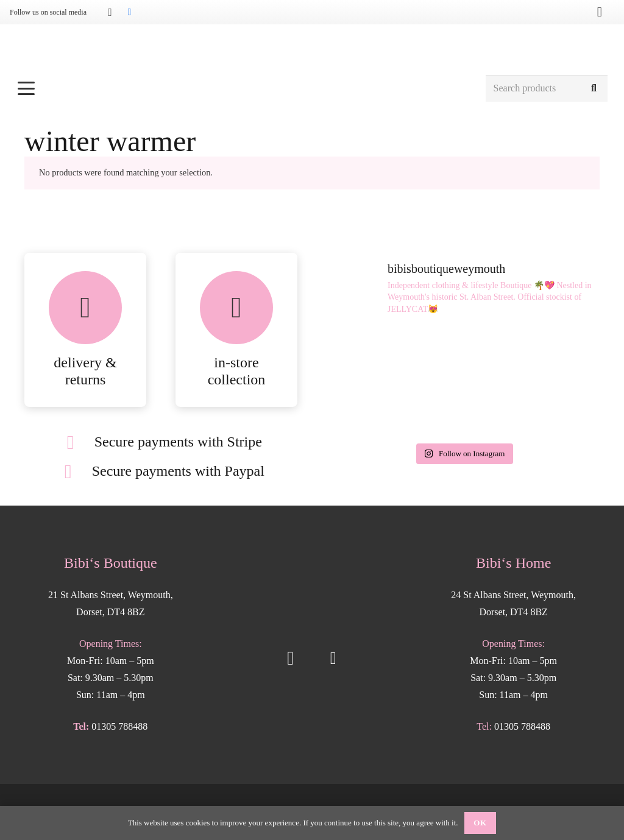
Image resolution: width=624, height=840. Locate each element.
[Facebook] (129, 12)
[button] (245, 88)
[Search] (594, 89)
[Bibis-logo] (312, 49)
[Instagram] (110, 12)
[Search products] (547, 89)
